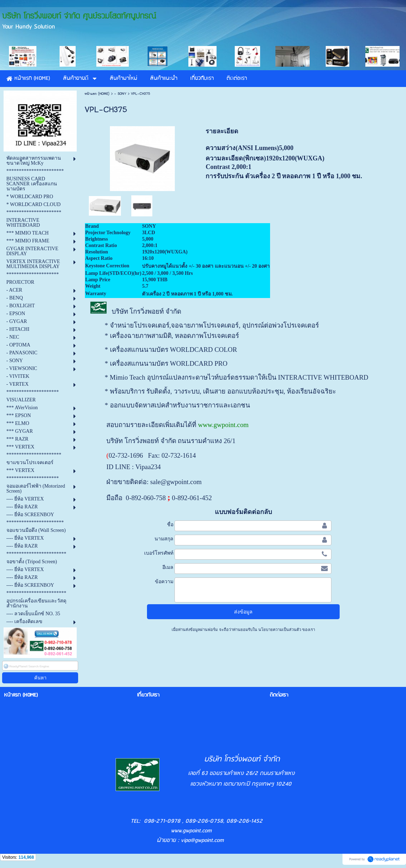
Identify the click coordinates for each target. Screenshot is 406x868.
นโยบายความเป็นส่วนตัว (280, 630)
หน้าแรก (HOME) (97, 94)
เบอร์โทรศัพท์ (159, 553)
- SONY (120, 94)
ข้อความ (164, 581)
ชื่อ (170, 524)
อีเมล (168, 567)
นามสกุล (164, 539)
